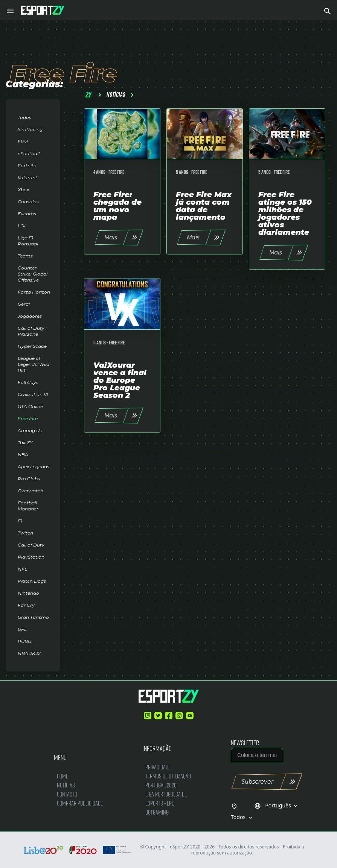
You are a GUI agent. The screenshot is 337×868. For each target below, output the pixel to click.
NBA (23, 455)
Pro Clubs (29, 479)
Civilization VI (33, 394)
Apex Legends (34, 467)
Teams (25, 256)
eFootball (29, 153)
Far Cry (26, 605)
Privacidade (158, 767)
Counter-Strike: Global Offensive (33, 274)
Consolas (28, 202)
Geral (24, 304)
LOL (22, 226)
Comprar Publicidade (80, 803)
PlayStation (31, 557)
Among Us (30, 430)
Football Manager (28, 506)
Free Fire (28, 418)
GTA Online (30, 406)
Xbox (23, 190)
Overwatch (30, 491)
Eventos (27, 214)
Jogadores (30, 316)
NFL (22, 569)
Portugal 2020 (161, 785)
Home (63, 776)
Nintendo (28, 593)
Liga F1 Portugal (28, 241)
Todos (24, 117)
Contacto (67, 794)
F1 (20, 521)
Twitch (25, 533)
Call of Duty (31, 545)
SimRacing (30, 129)
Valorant (27, 177)
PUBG (24, 641)
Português (277, 806)
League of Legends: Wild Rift (34, 364)
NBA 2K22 (29, 653)
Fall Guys (28, 382)
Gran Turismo (33, 617)
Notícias (66, 785)
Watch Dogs (32, 581)
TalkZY (25, 442)
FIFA (23, 141)
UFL (22, 629)
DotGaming (157, 812)
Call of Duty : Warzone (32, 331)
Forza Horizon (34, 292)
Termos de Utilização (168, 776)
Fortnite (27, 165)
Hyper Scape (32, 346)
